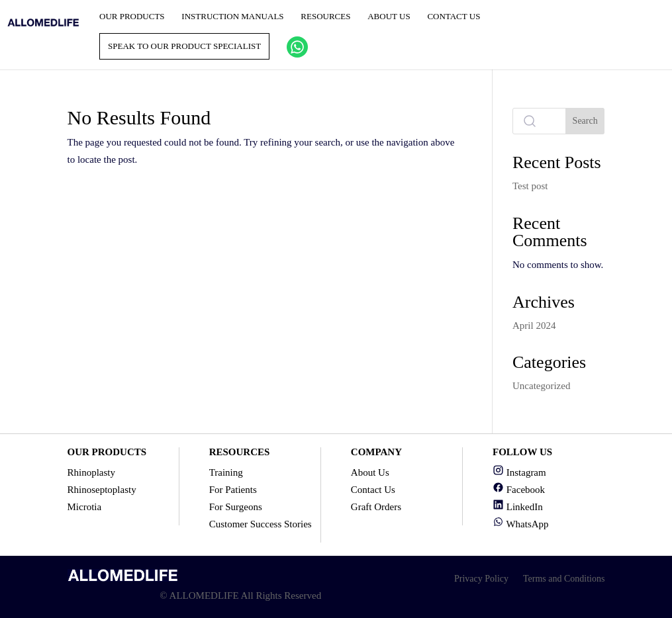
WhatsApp (521, 524)
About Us (389, 17)
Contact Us (454, 17)
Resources (325, 17)
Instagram (519, 472)
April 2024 (534, 326)
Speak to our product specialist (184, 46)
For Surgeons (236, 507)
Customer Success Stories (261, 524)
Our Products (132, 17)
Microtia (85, 507)
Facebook (519, 490)
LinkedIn (518, 507)
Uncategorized (541, 386)
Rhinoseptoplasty (102, 490)
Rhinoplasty (92, 472)
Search (585, 121)
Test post (530, 186)
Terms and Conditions (564, 579)
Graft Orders (376, 507)
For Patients (233, 490)
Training (226, 472)
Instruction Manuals (232, 17)
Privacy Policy (481, 579)
